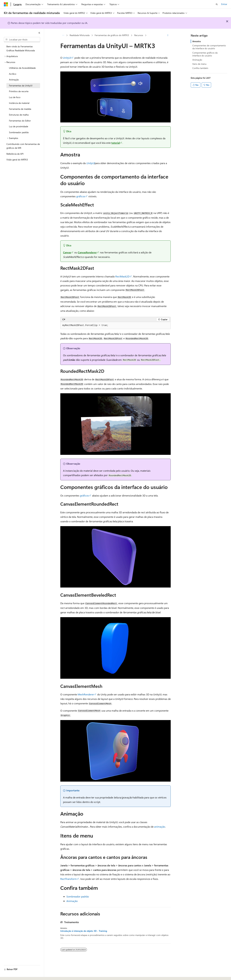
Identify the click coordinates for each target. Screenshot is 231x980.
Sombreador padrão (78, 896)
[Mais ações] (168, 35)
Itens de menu (199, 64)
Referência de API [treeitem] (15, 154)
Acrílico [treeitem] (13, 74)
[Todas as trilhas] (63, 35)
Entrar (224, 4)
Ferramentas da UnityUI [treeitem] (21, 85)
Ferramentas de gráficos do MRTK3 (112, 35)
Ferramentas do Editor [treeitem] (20, 121)
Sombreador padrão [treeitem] (19, 132)
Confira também (200, 68)
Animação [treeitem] (14, 80)
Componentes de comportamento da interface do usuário (209, 47)
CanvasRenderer (87, 252)
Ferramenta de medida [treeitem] (20, 109)
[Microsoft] (6, 4)
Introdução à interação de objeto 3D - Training (84, 931)
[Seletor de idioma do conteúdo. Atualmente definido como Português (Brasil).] (16, 975)
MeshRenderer (86, 694)
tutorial (116, 143)
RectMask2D (122, 276)
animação (160, 827)
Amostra (197, 41)
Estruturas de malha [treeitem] (19, 115)
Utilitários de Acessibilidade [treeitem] (22, 68)
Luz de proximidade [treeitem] (19, 126)
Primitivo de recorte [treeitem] (19, 91)
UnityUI (67, 58)
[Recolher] (39, 33)
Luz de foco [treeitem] (15, 97)
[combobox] (22, 40)
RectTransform (68, 879)
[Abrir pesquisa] (217, 4)
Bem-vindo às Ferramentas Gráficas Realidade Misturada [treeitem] (21, 48)
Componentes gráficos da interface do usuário (205, 54)
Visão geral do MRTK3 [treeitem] (17, 160)
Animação (72, 901)
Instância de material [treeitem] (19, 103)
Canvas (67, 252)
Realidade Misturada (80, 35)
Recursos (139, 35)
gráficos (81, 196)
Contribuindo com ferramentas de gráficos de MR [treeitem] (23, 146)
